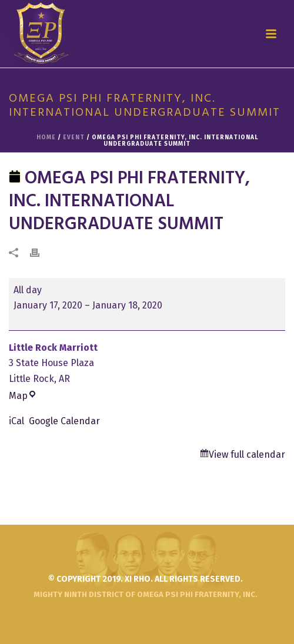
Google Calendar (64, 421)
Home (46, 137)
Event (74, 137)
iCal (16, 421)
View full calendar (247, 455)
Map (23, 396)
